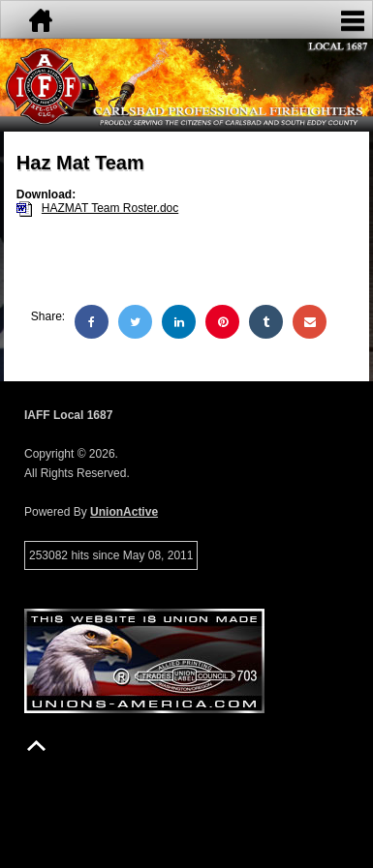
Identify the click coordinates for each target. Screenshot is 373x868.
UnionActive (124, 512)
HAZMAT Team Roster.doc (110, 208)
